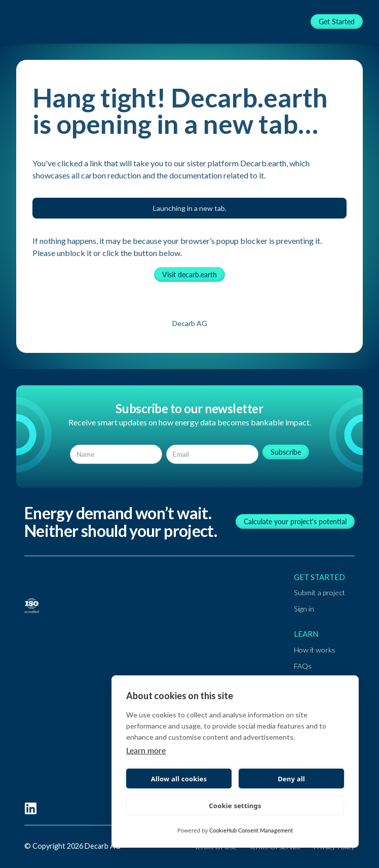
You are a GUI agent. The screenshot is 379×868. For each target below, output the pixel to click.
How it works (315, 650)
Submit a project (319, 592)
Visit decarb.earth (189, 275)
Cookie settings (235, 806)
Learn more (146, 750)
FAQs (303, 666)
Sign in (304, 609)
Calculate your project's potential (295, 521)
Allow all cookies (179, 779)
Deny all (291, 779)
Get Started (337, 22)
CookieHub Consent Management (251, 830)
